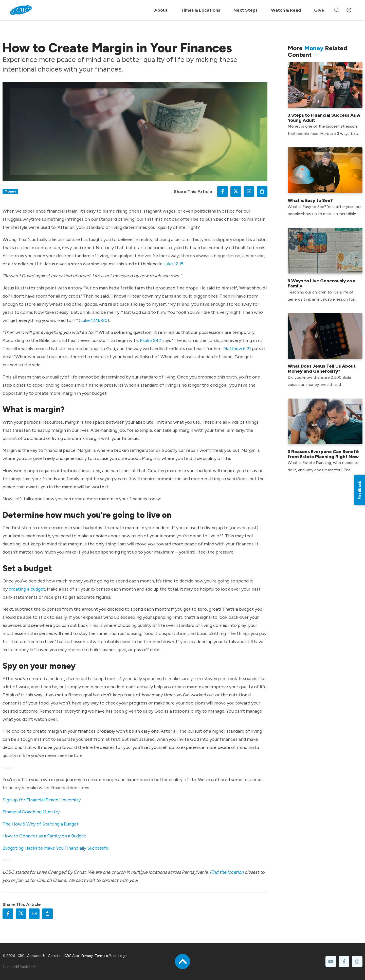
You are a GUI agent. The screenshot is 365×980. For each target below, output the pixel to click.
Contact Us (36, 956)
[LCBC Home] (21, 10)
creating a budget (27, 589)
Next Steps (246, 10)
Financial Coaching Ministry (31, 812)
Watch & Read (286, 10)
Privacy (87, 956)
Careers (54, 956)
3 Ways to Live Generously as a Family (322, 283)
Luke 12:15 (174, 264)
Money (10, 191)
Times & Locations (200, 10)
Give (319, 10)
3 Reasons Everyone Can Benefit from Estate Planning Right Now (323, 454)
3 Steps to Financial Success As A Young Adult (324, 118)
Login (123, 956)
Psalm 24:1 (151, 340)
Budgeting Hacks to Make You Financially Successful (56, 848)
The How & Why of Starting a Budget (41, 824)
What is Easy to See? (310, 200)
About (161, 10)
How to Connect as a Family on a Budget (44, 836)
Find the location (227, 872)
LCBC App (71, 956)
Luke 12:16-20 (94, 320)
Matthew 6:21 (237, 349)
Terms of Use (106, 956)
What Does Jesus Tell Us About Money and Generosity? (322, 369)
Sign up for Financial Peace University (42, 800)
